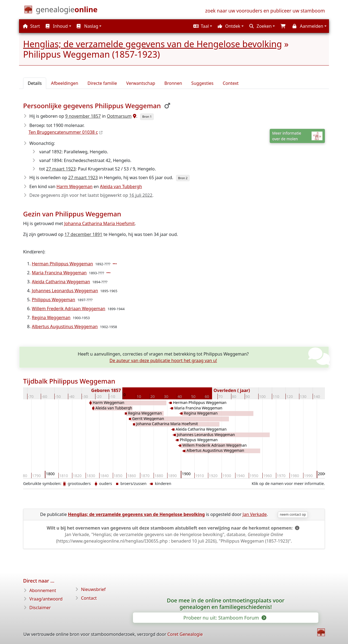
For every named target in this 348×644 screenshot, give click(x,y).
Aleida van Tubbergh (121, 186)
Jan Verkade (255, 514)
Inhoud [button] (57, 26)
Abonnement (43, 590)
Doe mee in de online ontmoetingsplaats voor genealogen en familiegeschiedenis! (226, 604)
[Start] (67, 11)
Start (31, 26)
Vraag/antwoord (46, 599)
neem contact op (293, 514)
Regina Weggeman (51, 318)
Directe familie (102, 83)
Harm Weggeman (75, 186)
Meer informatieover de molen (297, 136)
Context (231, 83)
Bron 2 (183, 178)
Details (35, 83)
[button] (202, 26)
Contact (89, 598)
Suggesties (203, 83)
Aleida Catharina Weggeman (61, 282)
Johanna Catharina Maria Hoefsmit (99, 223)
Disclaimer (40, 608)
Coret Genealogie (185, 634)
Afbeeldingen (64, 83)
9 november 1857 (83, 116)
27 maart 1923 (61, 169)
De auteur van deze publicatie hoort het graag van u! (163, 360)
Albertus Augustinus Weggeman (65, 326)
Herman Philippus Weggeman (62, 264)
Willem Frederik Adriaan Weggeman (69, 309)
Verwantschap (141, 83)
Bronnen (173, 83)
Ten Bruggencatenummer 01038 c (63, 132)
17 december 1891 (83, 234)
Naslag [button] (87, 26)
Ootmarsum (119, 116)
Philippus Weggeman (53, 300)
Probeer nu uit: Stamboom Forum (225, 618)
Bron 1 (147, 116)
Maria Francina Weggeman (59, 273)
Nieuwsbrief (93, 589)
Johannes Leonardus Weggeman (65, 291)
